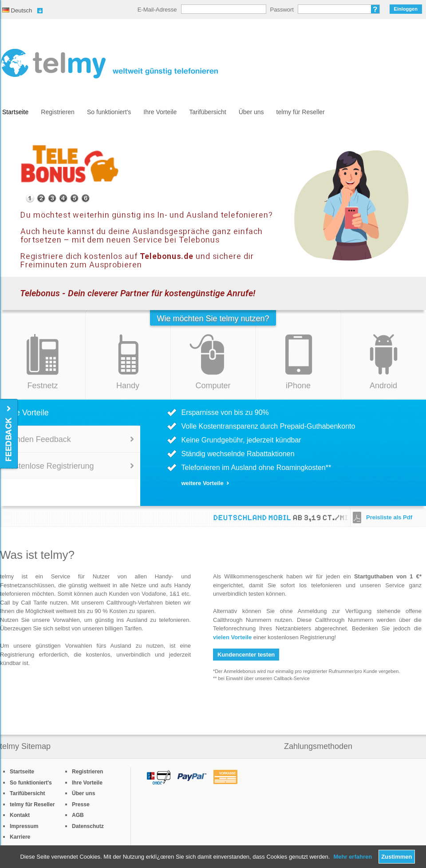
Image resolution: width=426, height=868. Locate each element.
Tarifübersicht (207, 112)
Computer (213, 386)
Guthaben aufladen (323, 231)
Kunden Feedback (39, 439)
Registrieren (58, 112)
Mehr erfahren (353, 857)
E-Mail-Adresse (157, 10)
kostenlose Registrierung (50, 466)
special (30, 198)
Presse (81, 804)
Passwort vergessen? (375, 9)
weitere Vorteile (203, 483)
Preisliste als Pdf (389, 517)
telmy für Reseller (301, 112)
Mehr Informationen (240, 231)
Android (383, 386)
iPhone (298, 386)
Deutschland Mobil (256, 518)
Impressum (24, 826)
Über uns (251, 112)
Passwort (282, 10)
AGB (78, 815)
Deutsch (17, 10)
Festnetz (42, 386)
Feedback (10, 434)
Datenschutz (88, 826)
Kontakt (20, 815)
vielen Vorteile (232, 637)
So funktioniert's (109, 112)
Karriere (20, 837)
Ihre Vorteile (160, 112)
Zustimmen (396, 857)
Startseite (15, 112)
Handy (128, 386)
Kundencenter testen (246, 655)
